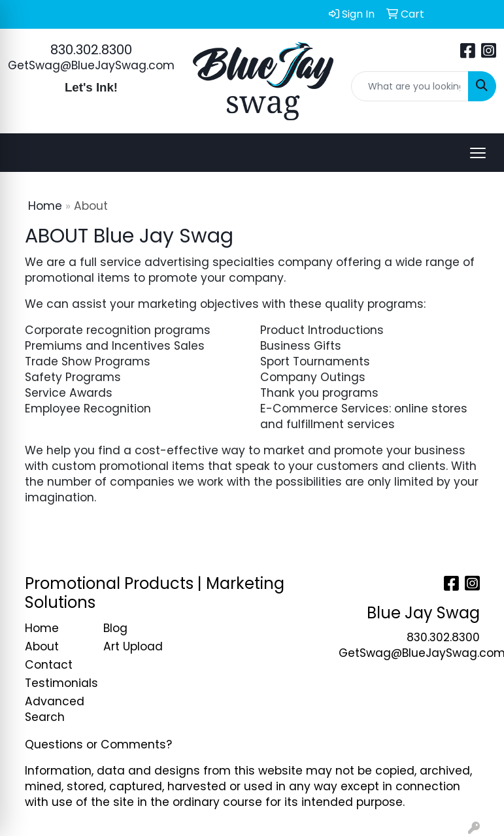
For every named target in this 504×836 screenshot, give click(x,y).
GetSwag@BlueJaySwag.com (91, 65)
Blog (115, 628)
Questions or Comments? (98, 744)
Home (45, 206)
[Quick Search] (410, 86)
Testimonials (56, 683)
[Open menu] (478, 153)
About (42, 646)
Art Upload (133, 646)
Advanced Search (55, 709)
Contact (49, 665)
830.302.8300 (91, 50)
